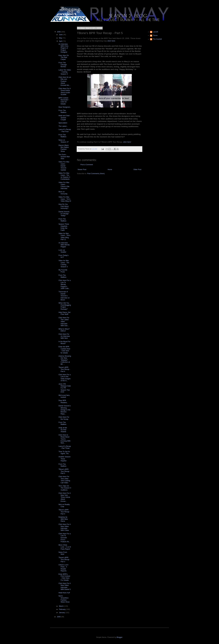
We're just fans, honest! (64, 396)
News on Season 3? (64, 141)
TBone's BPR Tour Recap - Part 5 (64, 471)
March (62, 606)
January (62, 613)
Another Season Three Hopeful (65, 459)
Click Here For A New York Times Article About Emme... (65, 497)
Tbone (155, 35)
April (61, 41)
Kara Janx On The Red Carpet (64, 57)
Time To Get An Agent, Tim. (64, 453)
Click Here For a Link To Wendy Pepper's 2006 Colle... (65, 284)
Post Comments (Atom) (96, 174)
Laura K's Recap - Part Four (65, 130)
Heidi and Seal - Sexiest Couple (64, 118)
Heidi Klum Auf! (64, 593)
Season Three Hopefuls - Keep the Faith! (64, 227)
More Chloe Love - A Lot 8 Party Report (65, 547)
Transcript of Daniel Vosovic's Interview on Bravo (64, 296)
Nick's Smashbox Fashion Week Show (64, 599)
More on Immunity (63, 193)
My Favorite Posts (63, 271)
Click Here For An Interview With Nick (64, 336)
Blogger (119, 637)
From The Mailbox (62, 111)
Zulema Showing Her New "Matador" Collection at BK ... (65, 360)
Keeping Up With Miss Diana (63, 519)
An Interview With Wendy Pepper (64, 245)
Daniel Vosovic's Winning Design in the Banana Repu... (65, 410)
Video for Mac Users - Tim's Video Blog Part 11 (64, 236)
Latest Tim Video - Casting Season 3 (65, 72)
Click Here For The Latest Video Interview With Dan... (64, 322)
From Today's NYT (63, 256)
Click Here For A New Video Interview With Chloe (65, 527)
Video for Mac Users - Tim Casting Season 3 (64, 264)
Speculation (63, 123)
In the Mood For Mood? (64, 343)
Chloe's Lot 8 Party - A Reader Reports (63, 568)
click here (111, 41)
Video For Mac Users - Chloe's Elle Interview (64, 186)
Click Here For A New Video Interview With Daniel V (65, 586)
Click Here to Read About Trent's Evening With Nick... (65, 439)
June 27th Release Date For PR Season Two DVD (65, 388)
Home (110, 170)
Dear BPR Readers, (63, 401)
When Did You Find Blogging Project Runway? (65, 306)
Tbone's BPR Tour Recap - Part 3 (64, 560)
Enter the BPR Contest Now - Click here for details (64, 350)
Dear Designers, (65, 107)
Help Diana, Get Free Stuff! (64, 313)
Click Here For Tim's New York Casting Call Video (64, 480)
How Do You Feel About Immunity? (64, 206)
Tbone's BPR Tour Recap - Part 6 (64, 369)
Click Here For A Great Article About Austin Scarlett (65, 92)
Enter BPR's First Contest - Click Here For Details (64, 577)
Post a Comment (87, 165)
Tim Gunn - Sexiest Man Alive (64, 157)
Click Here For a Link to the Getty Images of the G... (65, 378)
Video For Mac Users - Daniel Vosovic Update (64, 166)
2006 (59, 32)
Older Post (137, 170)
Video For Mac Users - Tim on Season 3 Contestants (64, 176)
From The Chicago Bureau (63, 65)
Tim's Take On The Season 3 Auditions (65, 488)
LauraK (156, 32)
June (61, 35)
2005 (59, 617)
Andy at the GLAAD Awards (63, 430)
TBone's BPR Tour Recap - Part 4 (64, 512)
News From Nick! (63, 553)
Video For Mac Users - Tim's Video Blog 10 (65, 199)
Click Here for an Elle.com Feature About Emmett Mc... (65, 81)
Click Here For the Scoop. (64, 418)
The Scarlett (157, 39)
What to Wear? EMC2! (64, 330)
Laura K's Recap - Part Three (65, 447)
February (63, 609)
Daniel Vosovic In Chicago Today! (64, 214)
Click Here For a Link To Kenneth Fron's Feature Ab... (65, 538)
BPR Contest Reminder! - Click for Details (64, 101)
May (61, 38)
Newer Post (82, 170)
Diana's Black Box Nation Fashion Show (64, 148)
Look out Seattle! (62, 251)
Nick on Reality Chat (64, 505)
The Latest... (63, 126)
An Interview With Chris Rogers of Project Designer (63, 48)
